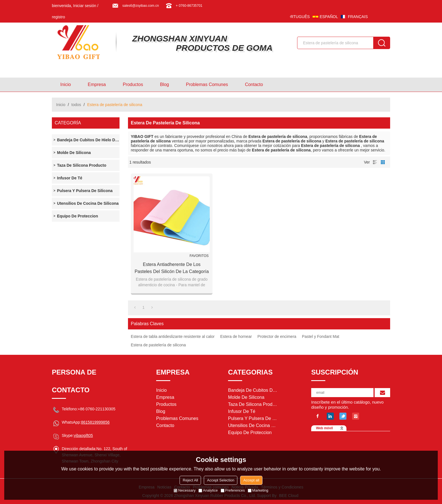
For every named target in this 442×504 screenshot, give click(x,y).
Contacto (254, 84)
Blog (164, 84)
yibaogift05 (83, 435)
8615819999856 (95, 422)
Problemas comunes (207, 84)
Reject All (190, 480)
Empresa (97, 84)
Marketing (258, 490)
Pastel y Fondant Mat (321, 336)
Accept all (251, 480)
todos (76, 105)
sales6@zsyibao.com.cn (141, 6)
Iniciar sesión (85, 6)
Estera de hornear (236, 336)
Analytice (208, 490)
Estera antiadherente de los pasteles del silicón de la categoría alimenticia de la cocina (172, 268)
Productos (133, 84)
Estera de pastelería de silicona (158, 345)
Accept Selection (221, 480)
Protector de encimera (277, 336)
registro (58, 17)
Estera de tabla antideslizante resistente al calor (173, 336)
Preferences (233, 490)
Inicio (66, 84)
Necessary (184, 490)
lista (375, 162)
